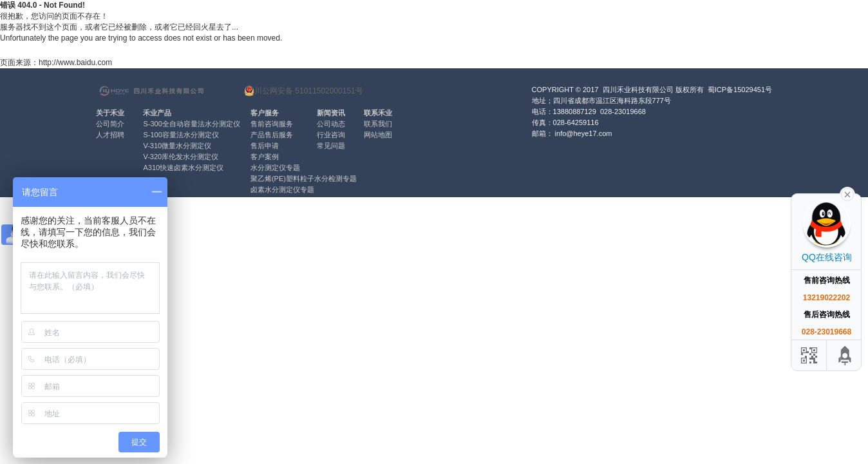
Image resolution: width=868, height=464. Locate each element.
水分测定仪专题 (275, 168)
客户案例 (265, 157)
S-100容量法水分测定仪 (181, 135)
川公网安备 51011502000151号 (304, 91)
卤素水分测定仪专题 (282, 189)
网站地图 (378, 135)
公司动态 (331, 124)
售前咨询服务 (272, 124)
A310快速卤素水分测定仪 (183, 168)
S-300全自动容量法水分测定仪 (191, 124)
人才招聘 (110, 135)
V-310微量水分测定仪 (177, 146)
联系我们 (378, 124)
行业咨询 (331, 135)
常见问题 (331, 146)
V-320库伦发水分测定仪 (181, 157)
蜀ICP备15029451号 (740, 90)
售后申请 (265, 146)
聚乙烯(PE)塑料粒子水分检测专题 (304, 179)
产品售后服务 (272, 135)
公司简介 (110, 124)
